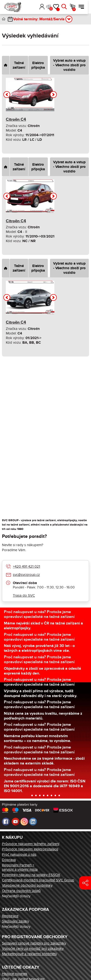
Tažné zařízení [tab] (19, 65)
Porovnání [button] (54, 9)
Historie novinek (15, 974)
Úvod (4, 19)
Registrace (10, 916)
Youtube (16, 822)
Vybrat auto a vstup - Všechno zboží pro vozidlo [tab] (69, 65)
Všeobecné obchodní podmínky (27, 885)
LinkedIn (33, 822)
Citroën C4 (16, 119)
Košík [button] (77, 9)
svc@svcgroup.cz (26, 575)
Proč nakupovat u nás (19, 854)
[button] (38, 7)
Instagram (24, 822)
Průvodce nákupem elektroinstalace (30, 849)
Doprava (9, 860)
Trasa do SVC (24, 595)
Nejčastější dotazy (16, 896)
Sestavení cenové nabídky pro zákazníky (34, 943)
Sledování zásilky (15, 921)
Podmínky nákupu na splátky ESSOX (31, 875)
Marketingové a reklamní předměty (29, 954)
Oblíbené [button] (61, 9)
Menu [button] (84, 7)
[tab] (6, 65)
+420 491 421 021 (26, 566)
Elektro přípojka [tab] (38, 65)
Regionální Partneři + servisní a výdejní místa (20, 867)
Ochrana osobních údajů (21, 891)
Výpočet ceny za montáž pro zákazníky (33, 949)
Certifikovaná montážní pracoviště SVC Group (38, 880)
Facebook (6, 822)
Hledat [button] (67, 7)
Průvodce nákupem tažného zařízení (31, 844)
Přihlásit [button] (45, 7)
